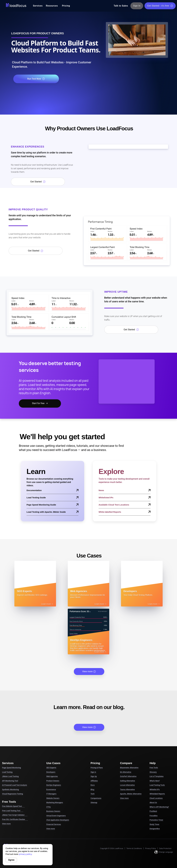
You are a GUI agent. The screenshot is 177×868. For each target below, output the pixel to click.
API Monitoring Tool (10, 733)
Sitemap (94, 755)
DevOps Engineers (54, 738)
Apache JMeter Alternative (131, 746)
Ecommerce (51, 742)
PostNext (153, 764)
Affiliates (94, 733)
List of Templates (157, 729)
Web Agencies (52, 729)
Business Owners (53, 764)
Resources (52, 6)
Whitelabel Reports (157, 746)
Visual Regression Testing (13, 746)
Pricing (66, 6)
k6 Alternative (126, 725)
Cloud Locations (156, 751)
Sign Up (94, 729)
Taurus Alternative (127, 742)
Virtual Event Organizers (56, 768)
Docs (93, 738)
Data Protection (165, 801)
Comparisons (96, 751)
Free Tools (154, 720)
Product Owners (53, 733)
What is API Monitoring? (159, 760)
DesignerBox (155, 781)
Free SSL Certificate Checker (15, 772)
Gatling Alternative (127, 733)
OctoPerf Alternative (128, 729)
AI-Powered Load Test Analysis (15, 738)
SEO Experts (51, 720)
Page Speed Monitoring (11, 720)
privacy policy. (26, 854)
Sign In (137, 6)
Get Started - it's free (160, 6)
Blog (92, 742)
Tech (93, 746)
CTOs (49, 760)
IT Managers (51, 746)
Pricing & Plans (97, 720)
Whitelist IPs (155, 742)
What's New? (155, 733)
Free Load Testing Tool (13, 763)
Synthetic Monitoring (10, 742)
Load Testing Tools (157, 738)
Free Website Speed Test (13, 759)
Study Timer (154, 777)
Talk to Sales (121, 6)
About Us (153, 755)
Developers (51, 725)
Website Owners (53, 751)
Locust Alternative (127, 738)
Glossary (153, 725)
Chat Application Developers (58, 773)
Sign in (93, 725)
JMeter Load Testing (10, 729)
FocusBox (154, 768)
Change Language (164, 805)
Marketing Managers (55, 755)
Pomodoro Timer (156, 773)
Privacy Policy (151, 801)
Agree (11, 860)
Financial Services (54, 777)
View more (89, 624)
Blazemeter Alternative (129, 720)
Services (38, 6)
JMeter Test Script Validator (15, 768)
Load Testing (7, 725)
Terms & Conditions (134, 801)
